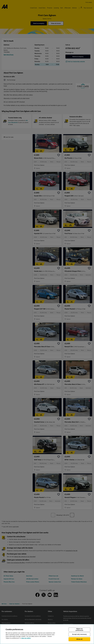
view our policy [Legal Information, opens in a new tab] (26, 638)
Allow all (79, 639)
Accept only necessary (79, 634)
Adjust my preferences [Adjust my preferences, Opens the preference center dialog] (79, 630)
